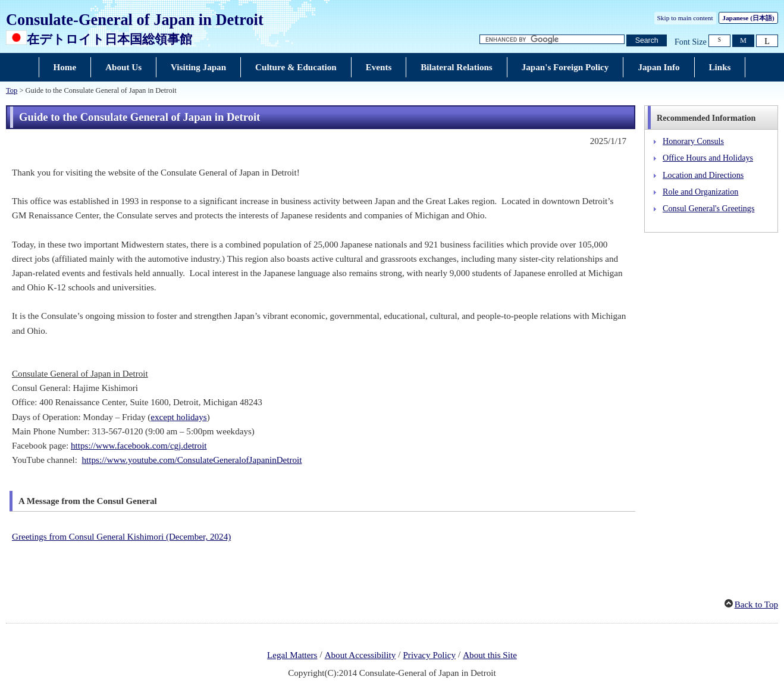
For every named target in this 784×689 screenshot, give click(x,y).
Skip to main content (685, 18)
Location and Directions (703, 175)
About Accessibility (360, 655)
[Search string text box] (552, 40)
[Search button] (647, 41)
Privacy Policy (429, 655)
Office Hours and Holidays (708, 158)
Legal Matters (292, 655)
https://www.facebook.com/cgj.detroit (139, 446)
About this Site (490, 655)
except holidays (178, 417)
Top (12, 90)
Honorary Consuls (693, 141)
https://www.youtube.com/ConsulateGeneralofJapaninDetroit (192, 460)
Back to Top (756, 605)
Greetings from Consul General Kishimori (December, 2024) (121, 537)
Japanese (748, 18)
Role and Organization (700, 192)
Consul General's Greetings (708, 208)
